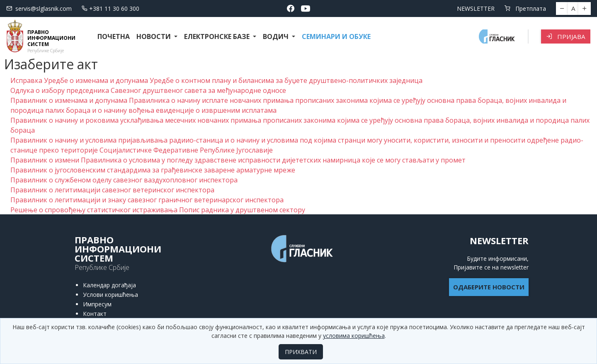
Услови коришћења (110, 295)
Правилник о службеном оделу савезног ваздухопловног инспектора (124, 180)
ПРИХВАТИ (301, 352)
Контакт (95, 314)
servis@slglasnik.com (39, 8)
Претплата (525, 8)
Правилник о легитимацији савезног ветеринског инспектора (112, 190)
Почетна (114, 36)
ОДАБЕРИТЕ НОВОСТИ (489, 287)
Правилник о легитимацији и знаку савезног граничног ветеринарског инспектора (147, 200)
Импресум (97, 304)
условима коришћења (354, 336)
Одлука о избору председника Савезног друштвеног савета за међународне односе (148, 90)
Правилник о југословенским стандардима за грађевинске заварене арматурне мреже (153, 170)
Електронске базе (218, 36)
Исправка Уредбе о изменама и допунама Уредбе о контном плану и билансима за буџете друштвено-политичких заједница (216, 80)
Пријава (566, 36)
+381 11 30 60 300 (110, 8)
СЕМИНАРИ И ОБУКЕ (336, 36)
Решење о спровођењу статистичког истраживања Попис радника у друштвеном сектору (158, 210)
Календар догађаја (109, 285)
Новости (154, 36)
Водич (277, 36)
